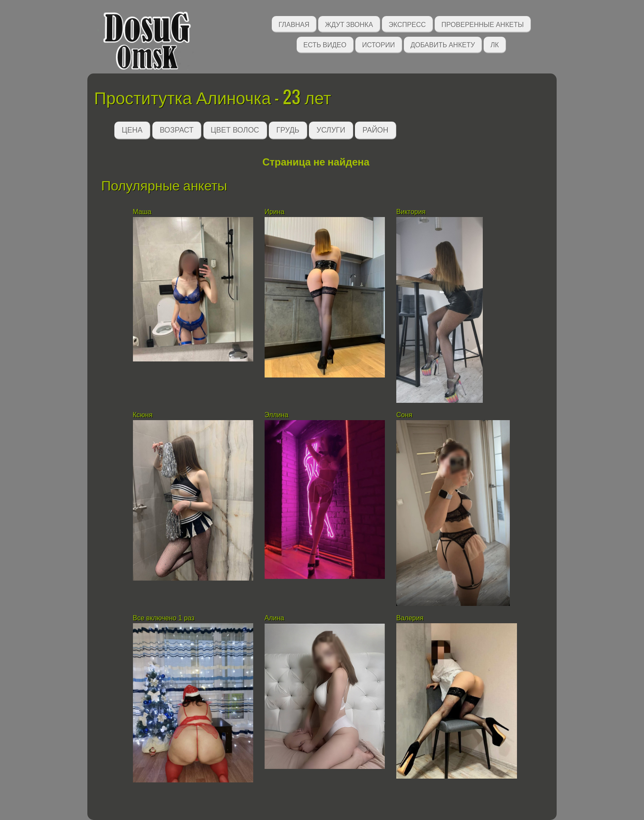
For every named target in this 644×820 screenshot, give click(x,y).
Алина (275, 618)
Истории (379, 44)
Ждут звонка (349, 24)
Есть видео (325, 44)
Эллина (276, 415)
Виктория (411, 212)
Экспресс (407, 24)
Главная (294, 24)
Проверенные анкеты (483, 24)
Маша (142, 212)
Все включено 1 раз (164, 618)
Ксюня (143, 415)
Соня (405, 415)
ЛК (495, 44)
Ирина (275, 212)
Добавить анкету (443, 44)
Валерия (411, 618)
